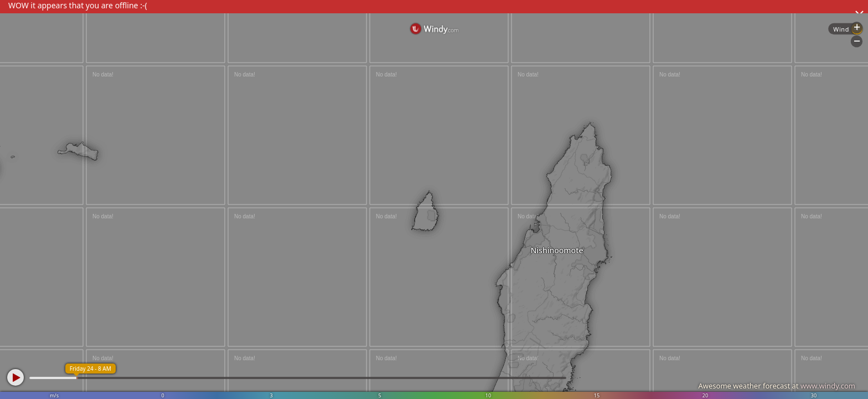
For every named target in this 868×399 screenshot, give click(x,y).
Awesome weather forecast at (777, 386)
